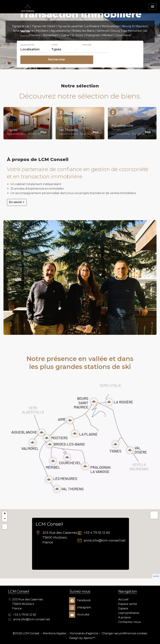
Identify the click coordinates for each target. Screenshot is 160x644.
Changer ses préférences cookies (124, 633)
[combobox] (33, 59)
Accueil (28, 13)
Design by (82, 638)
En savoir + (17, 202)
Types (54, 55)
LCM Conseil (49, 524)
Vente (25, 41)
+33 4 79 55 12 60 (97, 533)
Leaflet (156, 576)
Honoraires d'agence (84, 633)
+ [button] (5, 514)
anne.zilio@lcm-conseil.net (105, 540)
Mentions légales (55, 633)
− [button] (5, 519)
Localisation (27, 55)
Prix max (87, 55)
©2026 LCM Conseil (26, 633)
